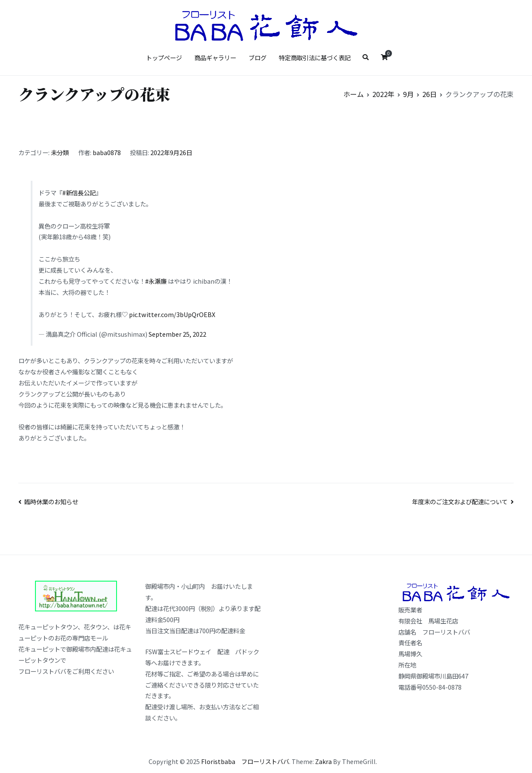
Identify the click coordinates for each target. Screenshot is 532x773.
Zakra (323, 761)
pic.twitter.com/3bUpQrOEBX (172, 314)
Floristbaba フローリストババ (245, 761)
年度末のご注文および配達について (460, 501)
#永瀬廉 (156, 281)
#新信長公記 (79, 193)
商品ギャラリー (215, 57)
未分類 (60, 152)
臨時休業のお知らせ (51, 501)
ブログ (257, 57)
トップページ (164, 57)
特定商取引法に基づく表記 (315, 57)
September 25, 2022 (177, 334)
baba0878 (107, 152)
